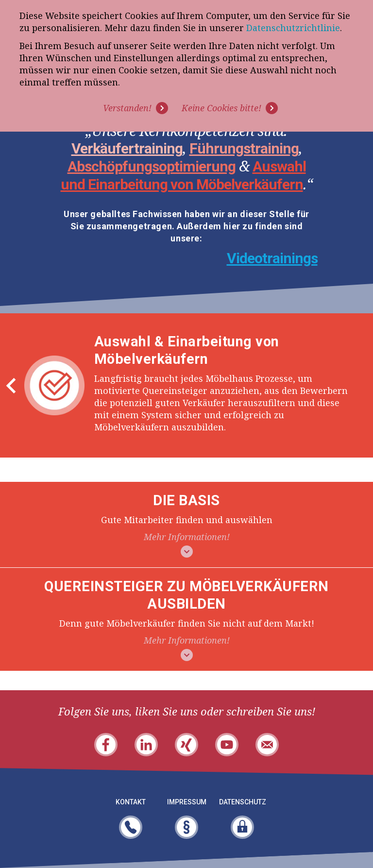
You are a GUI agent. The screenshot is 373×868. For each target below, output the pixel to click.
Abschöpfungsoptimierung (152, 166)
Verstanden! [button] (127, 108)
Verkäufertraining (127, 148)
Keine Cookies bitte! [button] (221, 108)
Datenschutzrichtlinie (293, 28)
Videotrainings (272, 258)
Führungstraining (244, 148)
